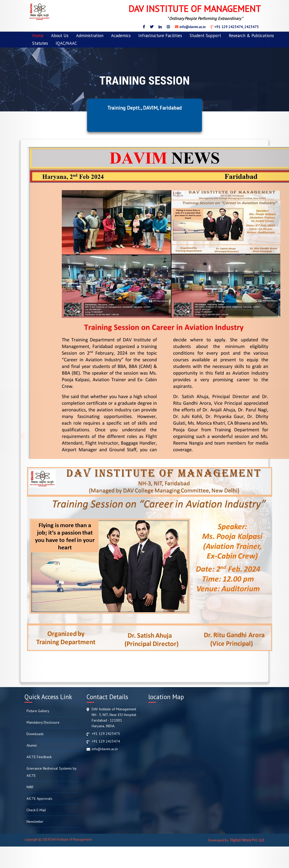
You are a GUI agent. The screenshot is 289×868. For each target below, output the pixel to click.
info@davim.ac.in (192, 27)
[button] (22, 434)
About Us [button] (60, 36)
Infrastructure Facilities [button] (160, 36)
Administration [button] (90, 36)
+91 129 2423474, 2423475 (236, 27)
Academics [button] (121, 36)
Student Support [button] (205, 36)
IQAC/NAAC (66, 43)
